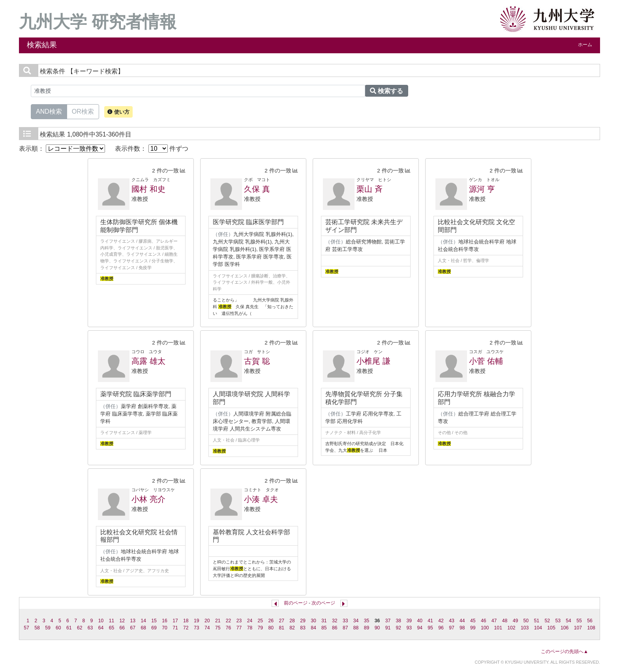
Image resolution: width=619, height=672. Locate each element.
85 (324, 628)
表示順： (62, 149)
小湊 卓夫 (261, 499)
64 (101, 628)
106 (565, 628)
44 (462, 621)
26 (271, 621)
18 (186, 621)
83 (303, 628)
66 (122, 628)
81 (281, 628)
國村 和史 (148, 189)
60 (58, 628)
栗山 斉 (370, 189)
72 (186, 628)
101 (498, 628)
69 (154, 628)
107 (578, 628)
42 (441, 621)
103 (525, 628)
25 (261, 621)
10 (101, 621)
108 (591, 628)
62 (80, 628)
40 (420, 621)
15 (154, 621)
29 (303, 621)
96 (441, 628)
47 (494, 621)
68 (143, 628)
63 (90, 628)
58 (37, 628)
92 (399, 628)
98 (462, 628)
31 (324, 621)
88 (356, 628)
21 (218, 621)
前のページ (296, 603)
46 (484, 621)
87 (345, 628)
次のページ (323, 603)
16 (165, 621)
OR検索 (83, 111)
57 (26, 628)
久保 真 (257, 189)
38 (399, 621)
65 (112, 628)
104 (538, 628)
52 (547, 621)
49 (516, 621)
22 (229, 621)
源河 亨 (482, 189)
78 (250, 628)
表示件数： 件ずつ (152, 149)
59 (48, 628)
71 (175, 628)
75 (218, 628)
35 (367, 621)
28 (292, 621)
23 (239, 621)
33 (345, 621)
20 (207, 621)
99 (473, 628)
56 (590, 621)
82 (292, 628)
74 (207, 628)
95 (430, 628)
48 (505, 621)
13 (133, 621)
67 (133, 628)
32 (335, 621)
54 (568, 621)
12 (122, 621)
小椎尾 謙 (373, 361)
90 (377, 628)
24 (250, 621)
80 (271, 628)
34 (356, 621)
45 (473, 621)
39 (409, 621)
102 (511, 628)
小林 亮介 (148, 499)
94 (420, 628)
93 (409, 628)
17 (175, 621)
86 (335, 628)
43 (452, 621)
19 (197, 621)
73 (197, 628)
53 (558, 621)
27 (281, 621)
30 (313, 621)
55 (579, 621)
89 (367, 628)
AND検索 (49, 111)
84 (313, 628)
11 (112, 621)
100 (485, 628)
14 (143, 621)
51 (537, 621)
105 (551, 628)
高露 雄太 (148, 361)
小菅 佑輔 (486, 361)
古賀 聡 (257, 361)
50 (526, 621)
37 (388, 621)
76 (229, 628)
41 (430, 621)
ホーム (585, 45)
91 (388, 628)
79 (261, 628)
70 (165, 628)
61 (69, 628)
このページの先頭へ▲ (565, 651)
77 (239, 628)
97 (452, 628)
